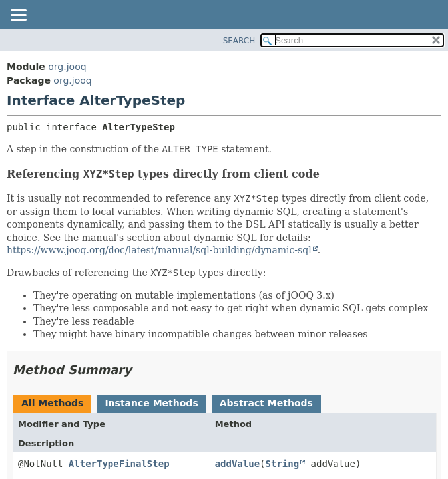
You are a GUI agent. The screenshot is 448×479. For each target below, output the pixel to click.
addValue (237, 464)
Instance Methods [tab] (151, 403)
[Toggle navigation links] (18, 16)
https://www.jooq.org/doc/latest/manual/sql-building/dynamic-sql (159, 250)
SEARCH (239, 41)
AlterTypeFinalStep (119, 464)
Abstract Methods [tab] (266, 403)
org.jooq (67, 67)
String (283, 464)
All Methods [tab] (52, 403)
